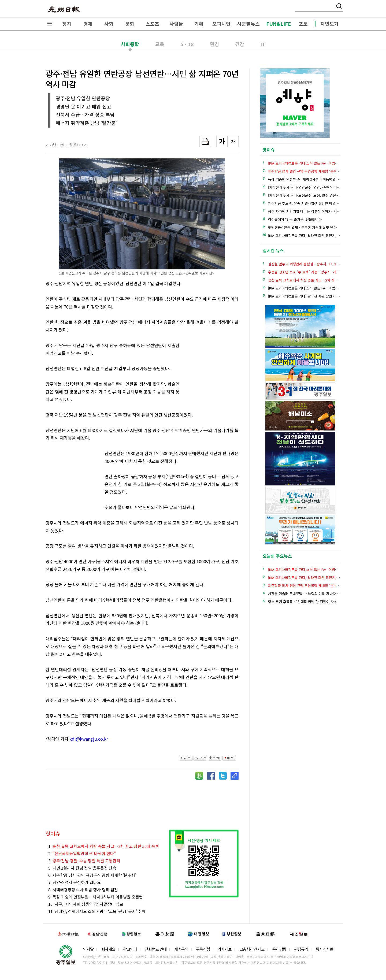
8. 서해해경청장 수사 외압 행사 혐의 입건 (83, 890)
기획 (199, 24)
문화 (130, 24)
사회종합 (130, 44)
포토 (303, 24)
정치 (67, 24)
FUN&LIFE (279, 24)
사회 (109, 24)
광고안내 (130, 949)
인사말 (88, 949)
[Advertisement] (212, 371)
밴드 (341, 9)
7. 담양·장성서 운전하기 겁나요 (75, 882)
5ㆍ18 (187, 44)
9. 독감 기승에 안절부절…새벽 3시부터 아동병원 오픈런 (96, 897)
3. (84, 861)
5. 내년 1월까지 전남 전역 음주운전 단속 (82, 868)
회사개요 (108, 949)
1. (104, 846)
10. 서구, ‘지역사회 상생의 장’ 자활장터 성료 (86, 904)
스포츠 (152, 24)
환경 (214, 44)
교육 (160, 44)
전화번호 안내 (156, 949)
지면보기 (329, 24)
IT (263, 44)
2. (82, 853)
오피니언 (221, 24)
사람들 (176, 24)
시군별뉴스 (248, 24)
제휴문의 (181, 949)
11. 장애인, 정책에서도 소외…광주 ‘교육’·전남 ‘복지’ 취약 (97, 911)
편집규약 (301, 949)
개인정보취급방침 (167, 963)
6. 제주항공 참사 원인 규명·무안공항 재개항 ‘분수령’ (92, 875)
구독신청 (203, 949)
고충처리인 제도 (252, 949)
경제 (88, 24)
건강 (240, 44)
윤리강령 (279, 949)
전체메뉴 (50, 24)
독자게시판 (324, 949)
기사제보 (225, 949)
